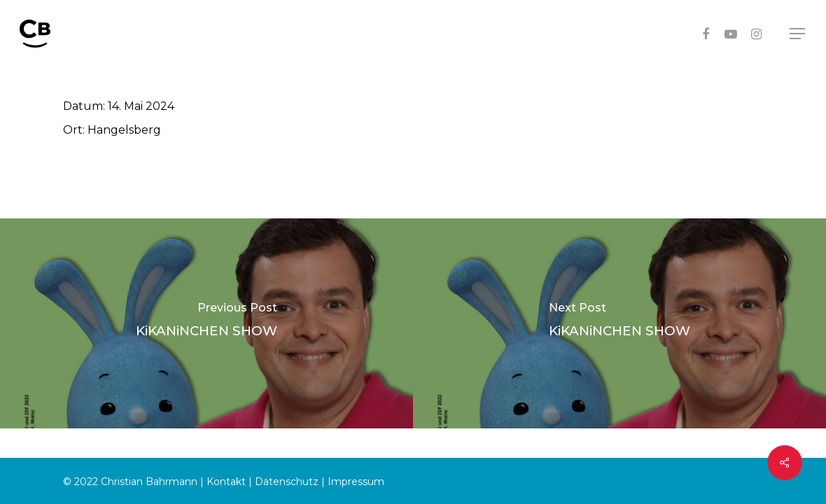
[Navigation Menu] (798, 34)
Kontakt (226, 482)
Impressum (356, 482)
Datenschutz (287, 482)
